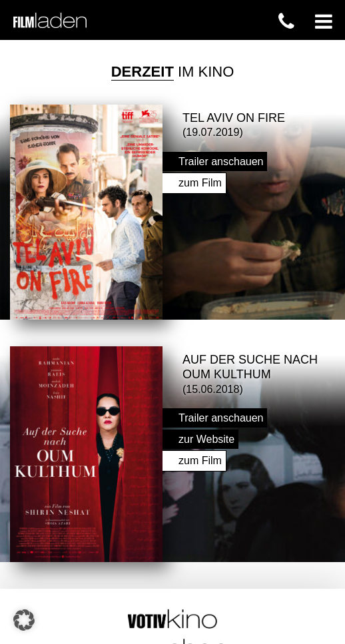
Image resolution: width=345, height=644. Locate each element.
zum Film (200, 181)
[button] (24, 620)
